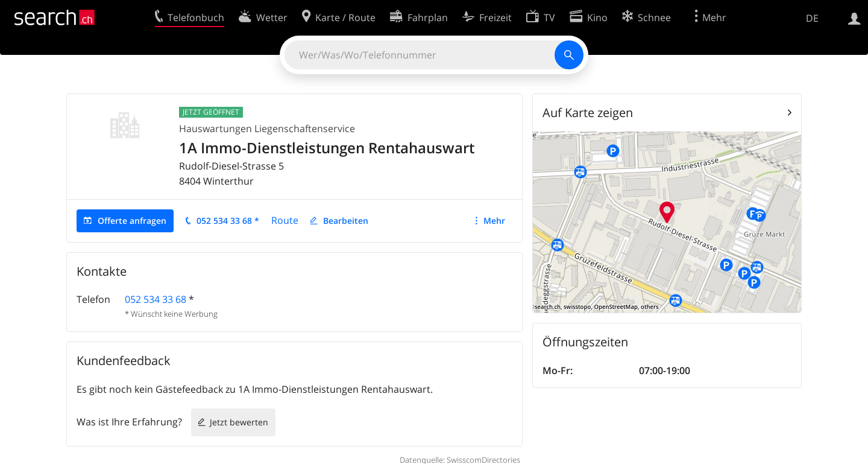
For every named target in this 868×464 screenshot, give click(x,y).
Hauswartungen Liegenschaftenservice (267, 129)
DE (812, 18)
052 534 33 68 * (228, 221)
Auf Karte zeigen (588, 113)
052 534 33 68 (156, 299)
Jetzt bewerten (239, 422)
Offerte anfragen (132, 221)
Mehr (494, 221)
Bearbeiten (346, 221)
